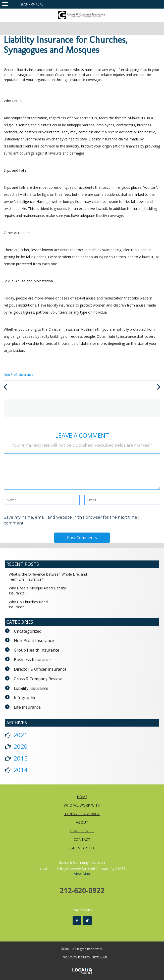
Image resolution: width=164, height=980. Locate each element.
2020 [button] (21, 746)
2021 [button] (21, 735)
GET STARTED (82, 848)
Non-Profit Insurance (18, 375)
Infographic (25, 698)
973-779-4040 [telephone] (32, 4)
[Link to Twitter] (87, 920)
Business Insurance (32, 660)
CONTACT (82, 839)
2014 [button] (21, 770)
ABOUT (82, 822)
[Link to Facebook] (77, 920)
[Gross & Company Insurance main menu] (5, 4)
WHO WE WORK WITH (82, 805)
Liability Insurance (31, 688)
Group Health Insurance (37, 650)
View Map (82, 874)
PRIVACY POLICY (76, 957)
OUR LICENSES (82, 831)
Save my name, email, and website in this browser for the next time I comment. (72, 520)
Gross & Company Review (38, 679)
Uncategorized (28, 631)
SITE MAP (100, 957)
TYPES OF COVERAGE (82, 814)
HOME (82, 797)
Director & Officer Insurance (40, 669)
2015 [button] (21, 758)
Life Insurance (27, 707)
